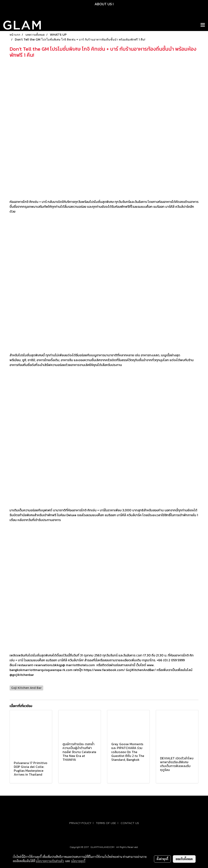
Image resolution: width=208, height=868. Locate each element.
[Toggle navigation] (203, 25)
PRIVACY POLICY (80, 823)
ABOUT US (103, 4)
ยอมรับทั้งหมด (184, 859)
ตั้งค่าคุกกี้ (162, 859)
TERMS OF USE (106, 823)
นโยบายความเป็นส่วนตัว (50, 861)
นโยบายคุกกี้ (78, 861)
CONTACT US (130, 823)
